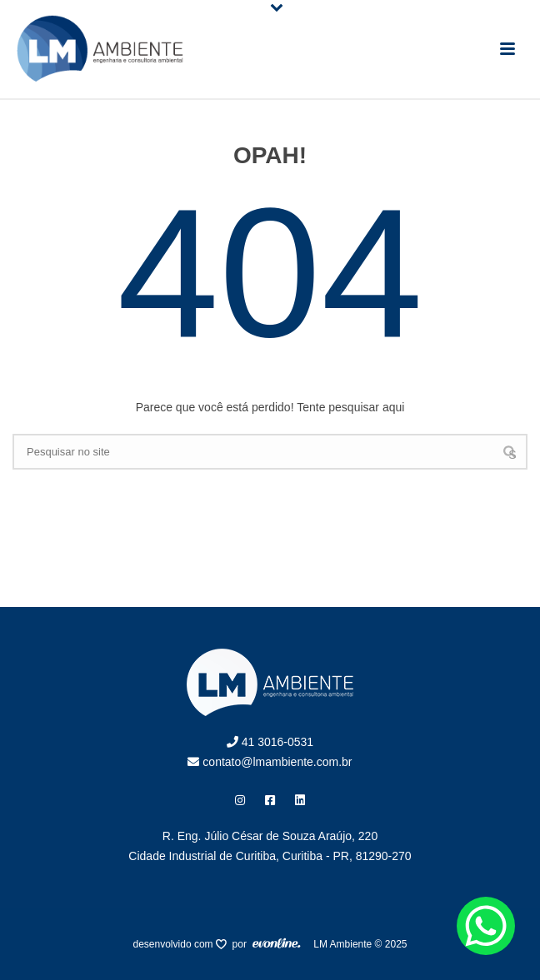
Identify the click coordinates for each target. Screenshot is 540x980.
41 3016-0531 (270, 742)
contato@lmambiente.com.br (270, 762)
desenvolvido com (175, 944)
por (242, 944)
